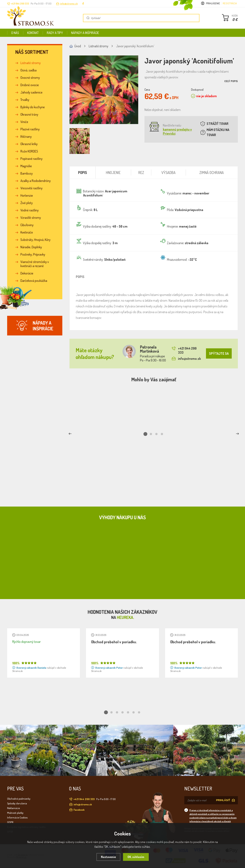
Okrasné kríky (29, 144)
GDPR (10, 822)
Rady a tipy (55, 33)
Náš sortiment (32, 52)
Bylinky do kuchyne (33, 107)
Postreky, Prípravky (33, 254)
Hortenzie (27, 195)
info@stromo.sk (69, 4)
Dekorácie (27, 273)
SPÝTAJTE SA (219, 353)
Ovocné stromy (30, 78)
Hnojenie (113, 173)
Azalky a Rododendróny (36, 181)
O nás (15, 33)
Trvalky (25, 100)
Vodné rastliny (30, 210)
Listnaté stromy (31, 63)
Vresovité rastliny (31, 188)
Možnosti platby (15, 813)
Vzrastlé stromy (31, 218)
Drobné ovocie (30, 85)
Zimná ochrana (212, 173)
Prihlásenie (213, 3)
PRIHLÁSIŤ (223, 800)
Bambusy (27, 173)
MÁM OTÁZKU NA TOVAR (218, 132)
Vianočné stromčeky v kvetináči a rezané (35, 264)
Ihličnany (26, 137)
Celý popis (231, 81)
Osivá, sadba (29, 70)
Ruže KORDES (29, 151)
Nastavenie (108, 857)
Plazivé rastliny (30, 129)
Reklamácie (13, 808)
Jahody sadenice (31, 92)
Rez (141, 173)
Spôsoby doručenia (17, 803)
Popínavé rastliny (31, 159)
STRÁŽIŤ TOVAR (218, 124)
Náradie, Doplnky (31, 247)
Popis (83, 173)
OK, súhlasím (136, 857)
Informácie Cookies (17, 817)
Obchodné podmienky (19, 799)
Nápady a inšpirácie (85, 33)
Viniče (24, 122)
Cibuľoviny (27, 225)
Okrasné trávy (29, 114)
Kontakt (33, 33)
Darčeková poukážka (34, 281)
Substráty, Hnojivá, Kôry (35, 240)
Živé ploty (27, 203)
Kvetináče (27, 232)
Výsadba (168, 173)
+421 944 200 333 (184, 350)
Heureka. (125, 617)
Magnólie (26, 166)
